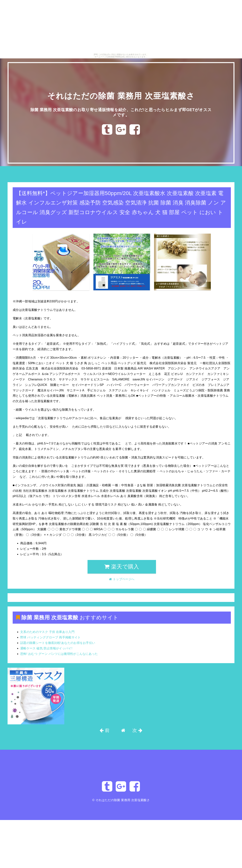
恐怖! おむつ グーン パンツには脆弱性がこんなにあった (59, 654)
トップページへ (20, 176)
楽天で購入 (122, 567)
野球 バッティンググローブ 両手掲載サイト (50, 637)
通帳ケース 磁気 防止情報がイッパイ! (46, 648)
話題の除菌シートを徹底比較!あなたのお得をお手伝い (58, 643)
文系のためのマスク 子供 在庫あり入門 (47, 632)
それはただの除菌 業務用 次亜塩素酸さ (121, 96)
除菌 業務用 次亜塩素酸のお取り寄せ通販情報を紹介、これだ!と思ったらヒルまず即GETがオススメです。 (121, 112)
